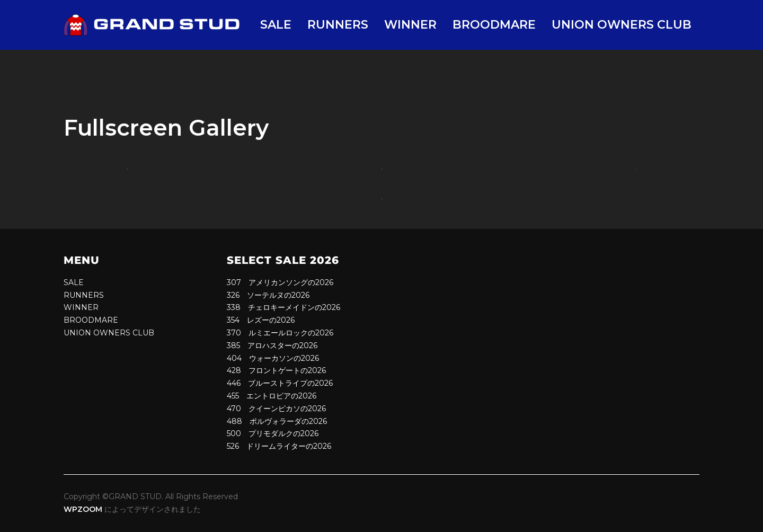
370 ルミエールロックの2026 (280, 333)
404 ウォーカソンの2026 (273, 358)
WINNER (410, 25)
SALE (276, 25)
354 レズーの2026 (261, 320)
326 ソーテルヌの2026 (268, 295)
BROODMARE (494, 25)
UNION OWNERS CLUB (622, 25)
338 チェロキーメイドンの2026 (283, 307)
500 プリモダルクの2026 (273, 433)
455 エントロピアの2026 (272, 396)
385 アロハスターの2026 (272, 345)
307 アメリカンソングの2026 (280, 282)
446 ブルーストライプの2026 (280, 383)
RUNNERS (338, 25)
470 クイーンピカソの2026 (276, 409)
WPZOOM (83, 509)
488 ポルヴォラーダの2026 (277, 421)
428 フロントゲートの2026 (276, 370)
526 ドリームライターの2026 (279, 446)
